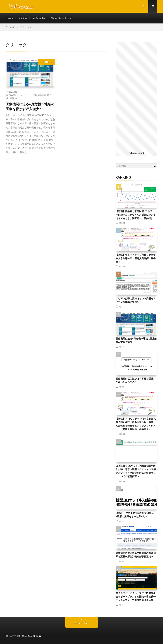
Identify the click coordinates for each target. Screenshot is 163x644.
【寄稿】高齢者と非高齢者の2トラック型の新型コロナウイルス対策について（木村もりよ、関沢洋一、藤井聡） (136, 215)
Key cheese (34, 636)
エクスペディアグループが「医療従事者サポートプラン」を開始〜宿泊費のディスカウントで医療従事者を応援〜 (136, 596)
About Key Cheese (61, 18)
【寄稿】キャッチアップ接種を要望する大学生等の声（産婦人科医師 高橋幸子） (136, 258)
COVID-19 (14, 95)
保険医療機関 (39, 95)
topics (9, 18)
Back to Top (81, 623)
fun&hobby (39, 18)
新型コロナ (15, 98)
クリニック (26, 95)
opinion (23, 18)
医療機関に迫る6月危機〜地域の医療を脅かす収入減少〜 (30, 106)
